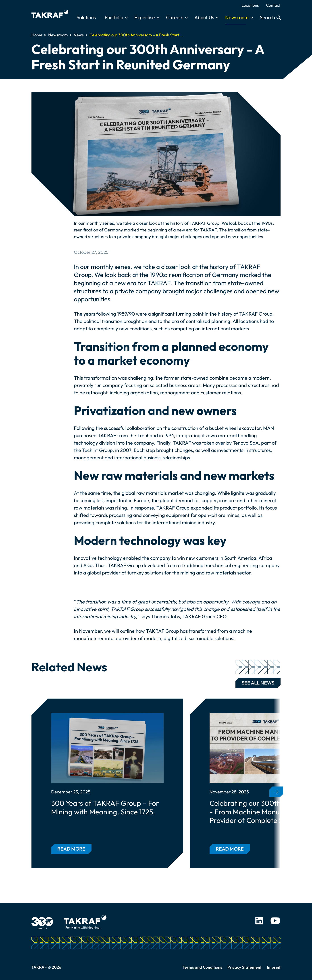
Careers (175, 17)
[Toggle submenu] (126, 18)
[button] (276, 792)
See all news (258, 682)
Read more (71, 849)
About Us (204, 17)
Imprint (274, 967)
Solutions (86, 17)
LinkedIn (259, 921)
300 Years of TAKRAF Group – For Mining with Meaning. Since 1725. (105, 807)
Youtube (275, 921)
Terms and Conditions (202, 967)
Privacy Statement (244, 967)
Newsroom (237, 17)
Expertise (145, 17)
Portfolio (114, 17)
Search (268, 17)
